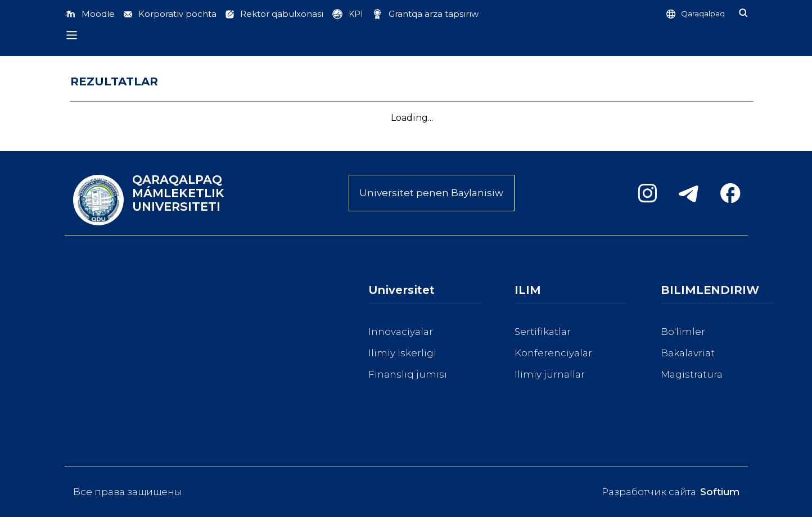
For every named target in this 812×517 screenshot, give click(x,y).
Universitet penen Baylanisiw (431, 193)
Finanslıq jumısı (408, 374)
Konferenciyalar (553, 353)
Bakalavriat (688, 353)
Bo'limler (683, 332)
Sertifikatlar (543, 332)
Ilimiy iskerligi (402, 353)
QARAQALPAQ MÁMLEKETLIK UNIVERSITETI (178, 193)
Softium (720, 492)
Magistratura (692, 374)
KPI (356, 14)
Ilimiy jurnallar (550, 374)
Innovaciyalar (401, 332)
